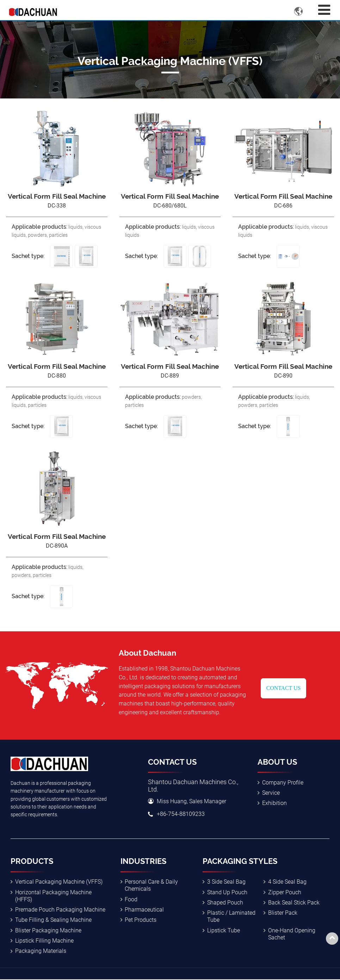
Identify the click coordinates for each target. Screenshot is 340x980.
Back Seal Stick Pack (294, 903)
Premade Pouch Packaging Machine (60, 910)
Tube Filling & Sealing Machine (53, 921)
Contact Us (284, 688)
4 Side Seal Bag (287, 882)
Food (131, 899)
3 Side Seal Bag (226, 882)
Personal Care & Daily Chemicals (151, 886)
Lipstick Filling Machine (44, 941)
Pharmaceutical (144, 910)
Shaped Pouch (225, 903)
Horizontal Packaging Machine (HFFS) (53, 896)
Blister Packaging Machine (48, 931)
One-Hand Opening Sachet (292, 934)
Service (271, 793)
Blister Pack (283, 913)
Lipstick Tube (224, 931)
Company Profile (283, 783)
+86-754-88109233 (181, 814)
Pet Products (141, 921)
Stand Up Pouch (227, 892)
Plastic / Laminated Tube (231, 917)
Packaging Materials (41, 952)
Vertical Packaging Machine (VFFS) (59, 882)
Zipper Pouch (285, 892)
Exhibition (274, 803)
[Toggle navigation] (324, 10)
